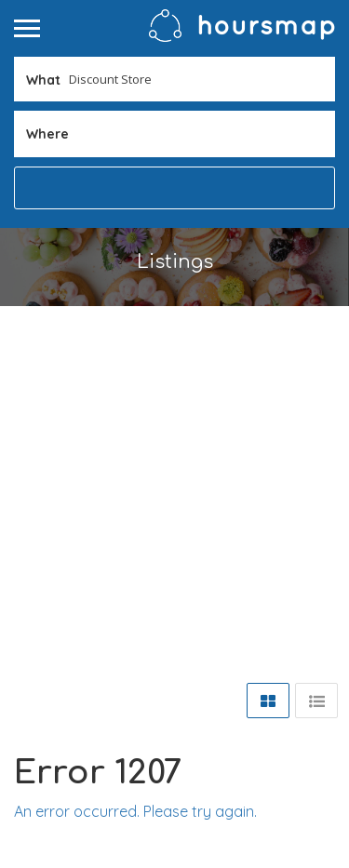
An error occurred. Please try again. (135, 811)
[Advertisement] (174, 490)
